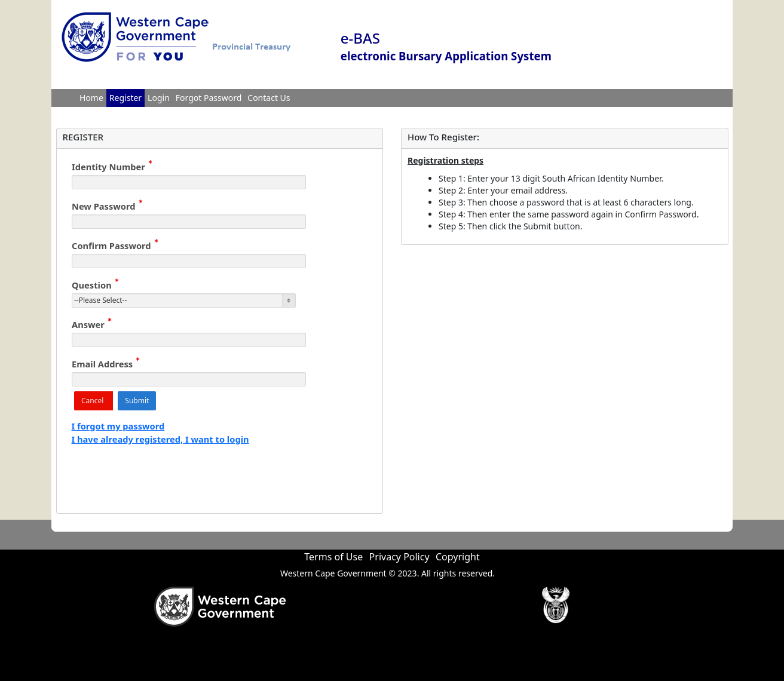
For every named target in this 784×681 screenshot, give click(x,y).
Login (159, 98)
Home (91, 98)
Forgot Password (209, 98)
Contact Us (269, 98)
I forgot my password (118, 426)
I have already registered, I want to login (160, 439)
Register (125, 98)
